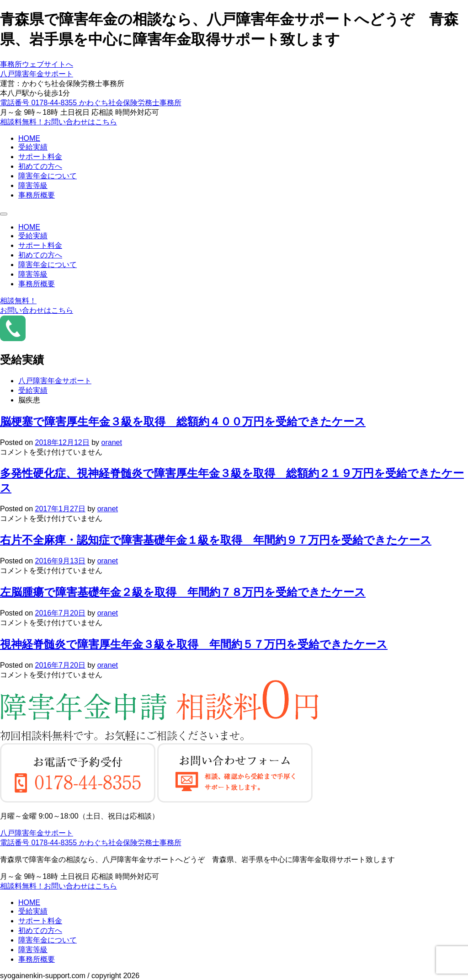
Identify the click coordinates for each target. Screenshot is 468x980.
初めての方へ (40, 166)
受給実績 (33, 147)
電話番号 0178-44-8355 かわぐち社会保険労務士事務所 (91, 103)
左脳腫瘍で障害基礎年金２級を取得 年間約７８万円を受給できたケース (183, 592)
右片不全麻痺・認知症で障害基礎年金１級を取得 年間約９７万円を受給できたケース (216, 540)
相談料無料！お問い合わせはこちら (58, 122)
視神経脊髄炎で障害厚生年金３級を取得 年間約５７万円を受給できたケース (194, 644)
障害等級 (33, 185)
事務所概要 (37, 195)
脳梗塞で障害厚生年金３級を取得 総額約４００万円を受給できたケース (183, 421)
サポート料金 (40, 157)
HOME (29, 138)
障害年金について (48, 176)
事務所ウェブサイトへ (37, 64)
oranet (112, 442)
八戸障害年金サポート (37, 74)
